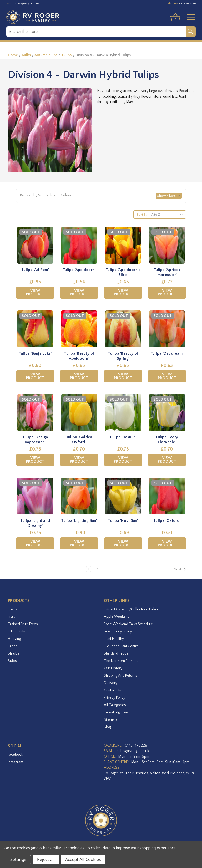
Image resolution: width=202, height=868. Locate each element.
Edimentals (16, 631)
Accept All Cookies (83, 859)
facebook (15, 755)
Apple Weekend (117, 617)
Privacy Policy (115, 698)
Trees (13, 646)
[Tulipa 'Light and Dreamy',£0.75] (35, 496)
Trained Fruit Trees (23, 624)
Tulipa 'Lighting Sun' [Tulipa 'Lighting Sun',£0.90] (79, 521)
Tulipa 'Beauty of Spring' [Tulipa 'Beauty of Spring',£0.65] (123, 356)
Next (180, 569)
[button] (101, 196)
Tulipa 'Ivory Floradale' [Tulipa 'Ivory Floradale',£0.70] (167, 440)
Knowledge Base (117, 712)
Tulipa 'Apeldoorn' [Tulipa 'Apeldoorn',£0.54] (79, 270)
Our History (113, 668)
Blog (107, 727)
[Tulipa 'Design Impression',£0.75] (35, 412)
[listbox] (168, 215)
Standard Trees (116, 653)
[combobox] (96, 32)
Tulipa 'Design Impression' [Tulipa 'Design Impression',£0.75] (35, 440)
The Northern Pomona (121, 661)
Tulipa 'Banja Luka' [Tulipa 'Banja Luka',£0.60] (35, 353)
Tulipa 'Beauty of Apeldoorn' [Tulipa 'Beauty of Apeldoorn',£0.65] (79, 356)
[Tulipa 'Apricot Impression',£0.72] (167, 245)
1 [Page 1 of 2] (89, 569)
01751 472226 (187, 4)
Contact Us (112, 690)
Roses (13, 609)
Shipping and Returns (121, 676)
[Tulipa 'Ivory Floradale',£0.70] (167, 412)
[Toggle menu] (189, 17)
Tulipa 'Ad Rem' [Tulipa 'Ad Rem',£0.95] (35, 270)
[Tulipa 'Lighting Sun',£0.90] (79, 496)
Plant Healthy (114, 639)
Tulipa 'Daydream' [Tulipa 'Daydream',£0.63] (167, 353)
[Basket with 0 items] (175, 17)
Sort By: (142, 215)
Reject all (46, 859)
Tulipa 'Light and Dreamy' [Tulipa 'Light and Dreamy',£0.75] (35, 523)
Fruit (11, 617)
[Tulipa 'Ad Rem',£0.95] (35, 245)
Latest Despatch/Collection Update (132, 609)
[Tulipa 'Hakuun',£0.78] (123, 412)
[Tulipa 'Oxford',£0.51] (167, 496)
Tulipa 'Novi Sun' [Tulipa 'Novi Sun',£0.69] (123, 521)
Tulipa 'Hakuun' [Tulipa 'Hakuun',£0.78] (123, 437)
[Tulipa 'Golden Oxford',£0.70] (79, 412)
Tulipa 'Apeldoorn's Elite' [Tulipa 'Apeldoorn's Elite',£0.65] (123, 272)
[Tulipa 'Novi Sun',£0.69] (123, 496)
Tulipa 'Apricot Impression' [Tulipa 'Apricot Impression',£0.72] (167, 272)
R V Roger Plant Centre (121, 646)
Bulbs (12, 661)
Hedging (14, 639)
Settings (18, 859)
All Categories (115, 705)
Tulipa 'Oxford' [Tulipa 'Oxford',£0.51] (167, 521)
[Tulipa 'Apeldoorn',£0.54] (79, 245)
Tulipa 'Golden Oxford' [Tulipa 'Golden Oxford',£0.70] (79, 440)
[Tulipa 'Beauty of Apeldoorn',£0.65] (79, 329)
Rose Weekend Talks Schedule (128, 624)
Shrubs (14, 653)
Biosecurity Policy (118, 631)
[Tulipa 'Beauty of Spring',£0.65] (123, 329)
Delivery (111, 683)
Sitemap (110, 720)
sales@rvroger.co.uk (27, 4)
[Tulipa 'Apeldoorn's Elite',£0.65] (123, 245)
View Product (35, 292)
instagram (16, 762)
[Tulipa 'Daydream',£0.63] (167, 329)
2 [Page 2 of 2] (97, 569)
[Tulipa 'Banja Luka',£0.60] (35, 329)
